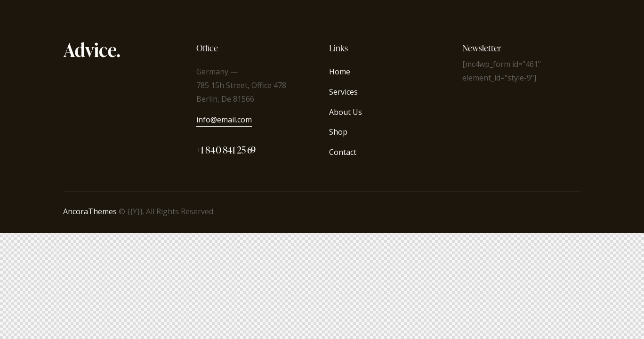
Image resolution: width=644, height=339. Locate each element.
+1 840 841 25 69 (226, 150)
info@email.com (224, 120)
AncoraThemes (90, 211)
